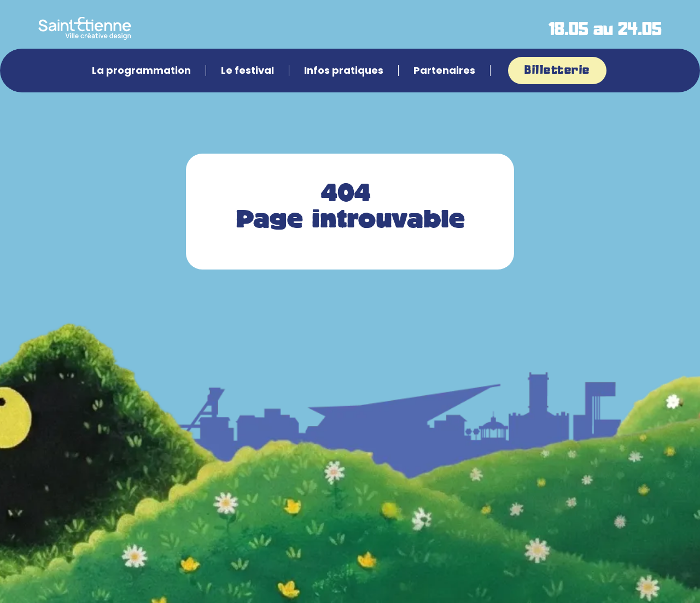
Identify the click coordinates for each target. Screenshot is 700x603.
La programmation (141, 71)
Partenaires (444, 71)
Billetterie (557, 71)
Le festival (247, 71)
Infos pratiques (344, 71)
